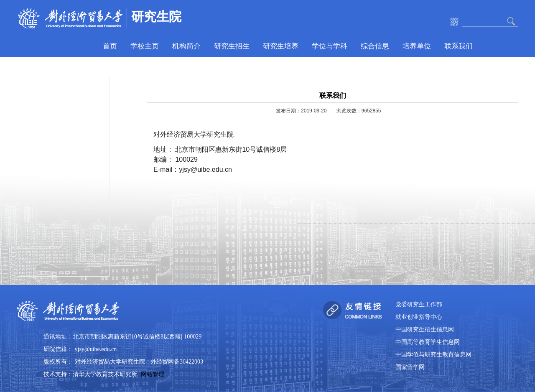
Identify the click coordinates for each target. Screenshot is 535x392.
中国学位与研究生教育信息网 (433, 355)
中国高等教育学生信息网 (428, 342)
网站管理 (153, 374)
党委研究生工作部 (419, 305)
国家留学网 (410, 368)
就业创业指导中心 (419, 317)
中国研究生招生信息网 (425, 330)
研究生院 (156, 17)
